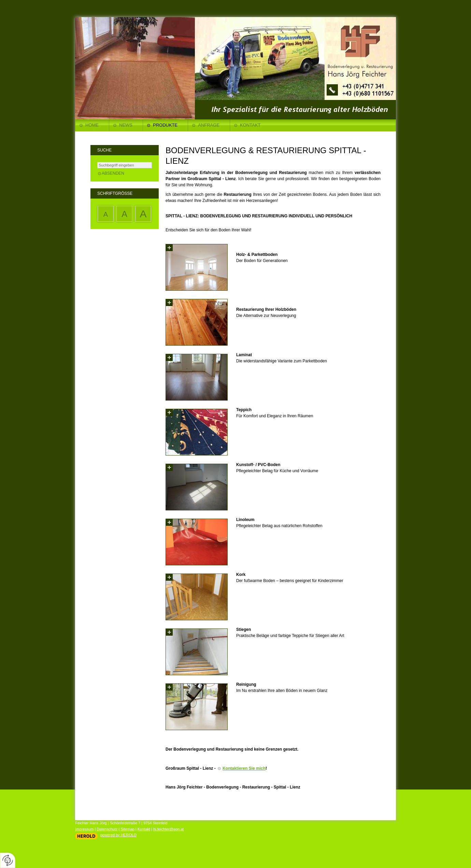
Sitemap (127, 829)
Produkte (165, 125)
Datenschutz (107, 829)
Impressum (84, 829)
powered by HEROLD (118, 835)
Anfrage (209, 125)
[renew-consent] (8, 860)
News (126, 125)
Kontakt (250, 125)
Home (92, 125)
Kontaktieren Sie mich (244, 768)
